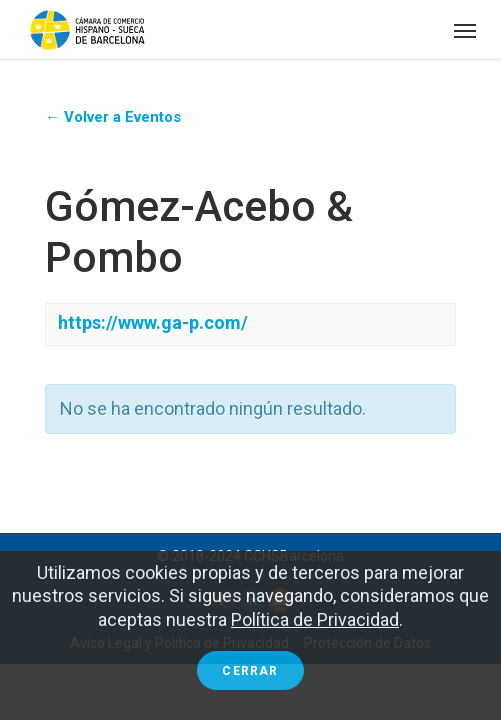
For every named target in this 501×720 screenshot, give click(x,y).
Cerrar (250, 671)
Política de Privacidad (315, 619)
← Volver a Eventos (113, 117)
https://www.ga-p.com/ (153, 322)
